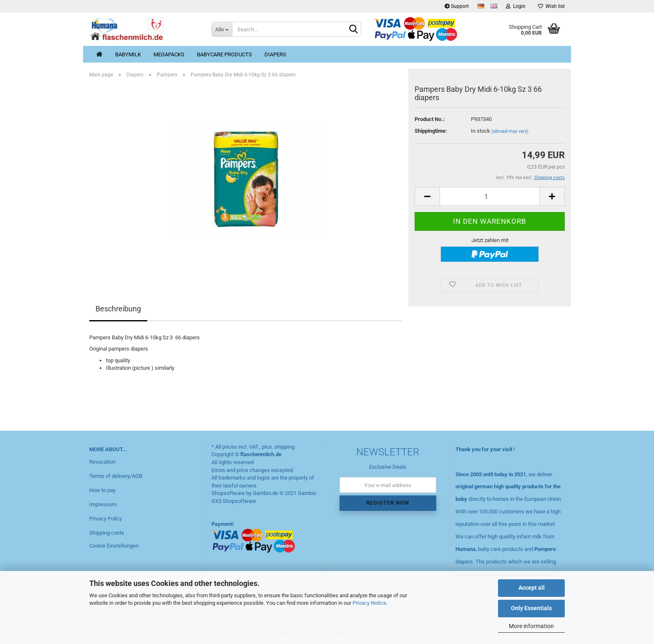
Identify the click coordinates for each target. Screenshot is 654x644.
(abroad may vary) (510, 131)
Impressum (103, 504)
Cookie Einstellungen (114, 546)
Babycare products (224, 54)
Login (516, 6)
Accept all (532, 588)
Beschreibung (118, 309)
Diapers (275, 54)
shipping (284, 447)
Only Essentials (531, 608)
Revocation (102, 462)
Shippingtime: (431, 131)
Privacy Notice (369, 603)
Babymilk (128, 54)
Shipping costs (107, 533)
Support (457, 6)
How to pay (102, 490)
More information (531, 626)
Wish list (551, 6)
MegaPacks (169, 54)
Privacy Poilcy (106, 519)
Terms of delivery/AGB (116, 476)
